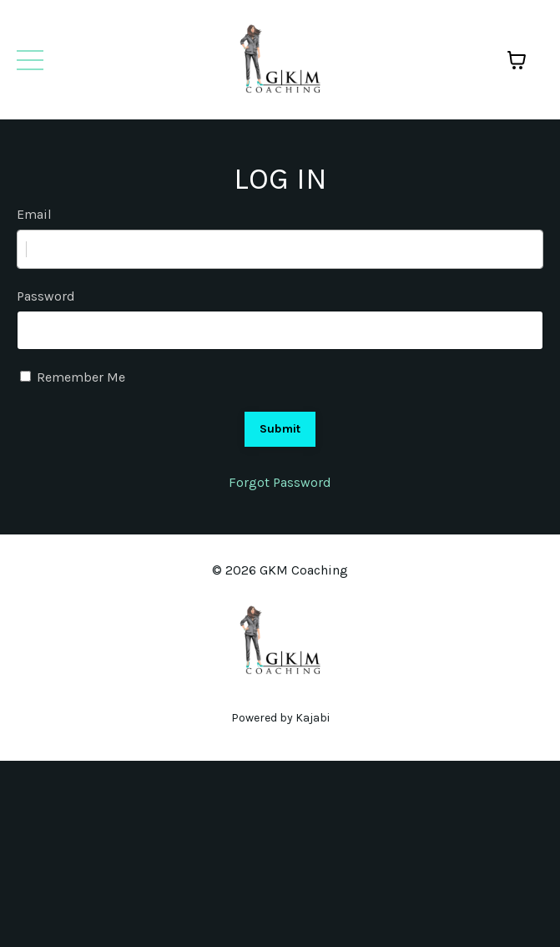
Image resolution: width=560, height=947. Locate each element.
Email (34, 214)
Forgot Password (280, 482)
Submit (280, 429)
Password (46, 296)
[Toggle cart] (517, 60)
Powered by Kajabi (280, 718)
